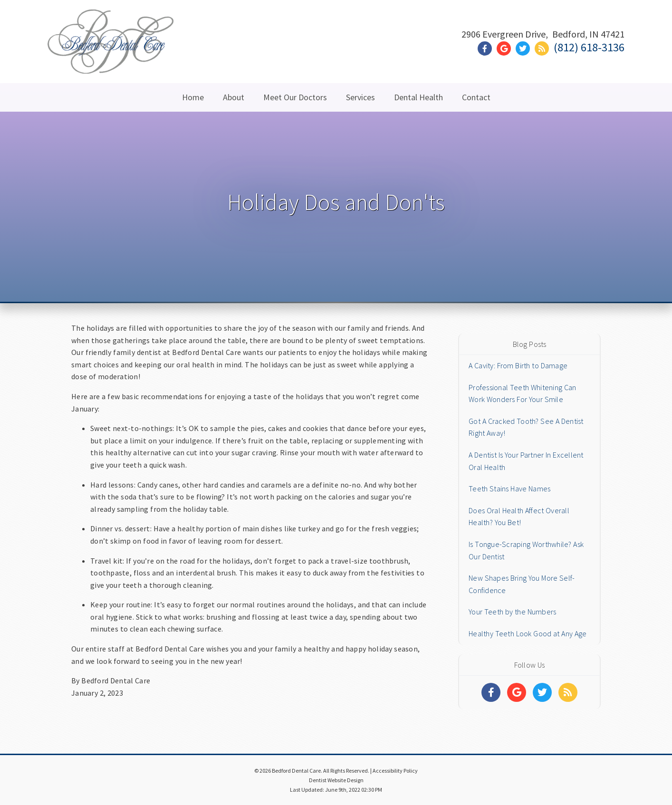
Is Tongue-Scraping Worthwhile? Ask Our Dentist (526, 550)
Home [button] (193, 97)
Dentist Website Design (336, 780)
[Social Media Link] (487, 49)
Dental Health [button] (418, 97)
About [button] (234, 97)
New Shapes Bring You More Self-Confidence (522, 584)
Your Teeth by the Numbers (512, 612)
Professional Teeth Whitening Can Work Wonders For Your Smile (523, 393)
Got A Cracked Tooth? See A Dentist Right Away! (526, 427)
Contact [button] (476, 97)
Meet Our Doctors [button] (295, 97)
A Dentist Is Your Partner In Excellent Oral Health (526, 461)
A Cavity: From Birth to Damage (518, 365)
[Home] (110, 62)
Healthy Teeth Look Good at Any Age (528, 633)
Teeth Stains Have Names (509, 489)
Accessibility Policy (395, 771)
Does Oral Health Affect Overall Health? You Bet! (519, 517)
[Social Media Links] (491, 692)
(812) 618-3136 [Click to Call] (589, 47)
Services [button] (360, 97)
